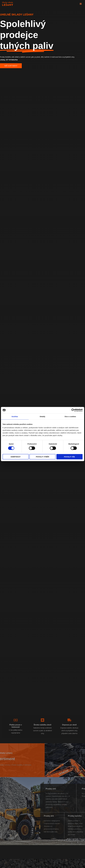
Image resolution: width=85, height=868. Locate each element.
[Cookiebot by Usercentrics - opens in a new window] (73, 410)
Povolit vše (69, 457)
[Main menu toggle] (81, 4)
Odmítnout (16, 457)
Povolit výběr (43, 457)
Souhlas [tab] (15, 416)
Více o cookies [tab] (70, 416)
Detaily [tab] (43, 416)
